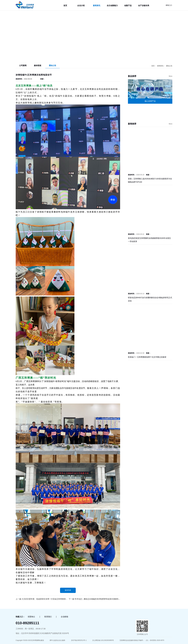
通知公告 (52, 65)
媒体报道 (38, 65)
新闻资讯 (97, 5)
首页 (65, 5)
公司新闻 (23, 65)
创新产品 (128, 5)
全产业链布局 (144, 5)
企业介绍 (81, 5)
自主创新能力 (112, 5)
